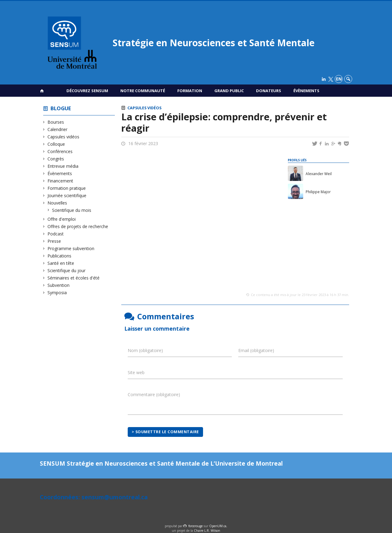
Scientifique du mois (72, 210)
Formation (190, 91)
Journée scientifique (67, 195)
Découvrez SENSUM (87, 91)
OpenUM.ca (218, 526)
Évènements (306, 91)
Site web (136, 372)
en (339, 79)
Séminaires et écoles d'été (74, 278)
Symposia (57, 293)
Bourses (56, 122)
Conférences (60, 151)
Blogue (61, 108)
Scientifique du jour (67, 270)
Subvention (59, 285)
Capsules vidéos (64, 137)
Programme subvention (71, 248)
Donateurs (269, 91)
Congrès (56, 159)
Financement (60, 181)
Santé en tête (61, 263)
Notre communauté (143, 91)
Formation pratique (67, 188)
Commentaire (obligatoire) (154, 394)
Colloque (56, 144)
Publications (60, 256)
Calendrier (58, 129)
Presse (54, 241)
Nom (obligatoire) (145, 350)
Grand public (229, 91)
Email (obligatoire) (256, 350)
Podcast (56, 234)
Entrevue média (63, 166)
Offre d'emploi (62, 219)
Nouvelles (57, 203)
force (196, 526)
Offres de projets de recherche (78, 226)
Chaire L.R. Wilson (207, 531)
